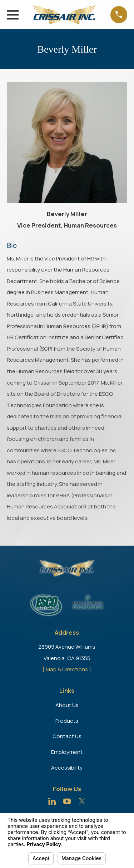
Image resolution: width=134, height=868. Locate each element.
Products (67, 721)
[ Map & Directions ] (67, 669)
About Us (67, 705)
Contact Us (67, 736)
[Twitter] (82, 801)
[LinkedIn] (52, 801)
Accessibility (67, 768)
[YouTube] (67, 801)
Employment (67, 752)
